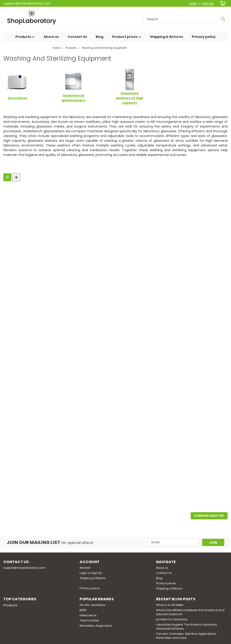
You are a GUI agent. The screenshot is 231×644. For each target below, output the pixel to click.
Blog (99, 37)
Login (193, 3)
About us (51, 37)
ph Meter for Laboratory (172, 619)
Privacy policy (204, 37)
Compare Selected (209, 516)
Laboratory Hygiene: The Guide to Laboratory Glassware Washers (187, 627)
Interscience (88, 615)
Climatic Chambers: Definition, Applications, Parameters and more (186, 636)
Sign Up (208, 3)
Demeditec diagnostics (96, 626)
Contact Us (77, 37)
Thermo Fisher (89, 620)
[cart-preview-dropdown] (222, 3)
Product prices (127, 37)
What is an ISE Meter (170, 605)
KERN (83, 610)
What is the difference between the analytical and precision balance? (190, 612)
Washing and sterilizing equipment (104, 48)
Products (25, 37)
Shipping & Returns (166, 37)
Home (57, 48)
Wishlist (85, 568)
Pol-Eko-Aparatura (92, 605)
